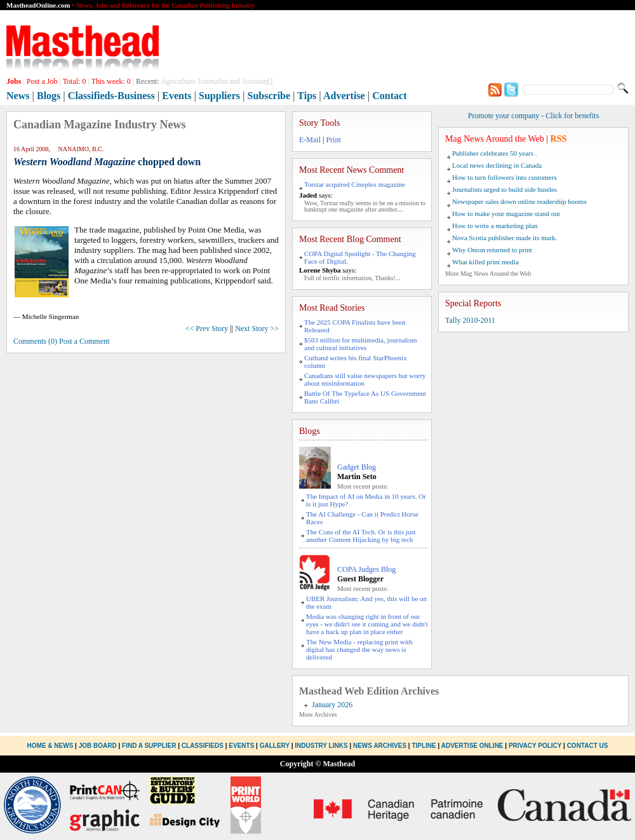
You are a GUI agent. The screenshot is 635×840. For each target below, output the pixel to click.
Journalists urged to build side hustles (505, 189)
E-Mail (310, 140)
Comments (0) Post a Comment (61, 341)
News (18, 96)
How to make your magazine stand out (506, 213)
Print (333, 140)
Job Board (98, 746)
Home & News (51, 746)
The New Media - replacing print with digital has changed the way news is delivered (359, 649)
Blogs (49, 96)
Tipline (424, 746)
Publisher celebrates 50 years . (494, 153)
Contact (389, 96)
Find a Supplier (149, 746)
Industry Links (321, 746)
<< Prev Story (207, 329)
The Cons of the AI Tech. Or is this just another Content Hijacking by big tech (361, 536)
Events (177, 96)
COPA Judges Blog (366, 569)
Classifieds (203, 746)
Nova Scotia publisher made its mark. (505, 238)
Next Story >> (257, 329)
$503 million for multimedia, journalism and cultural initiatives (361, 344)
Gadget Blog (357, 467)
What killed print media (485, 262)
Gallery (275, 746)
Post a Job (42, 81)
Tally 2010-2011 (470, 320)
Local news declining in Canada (497, 165)
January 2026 (332, 705)
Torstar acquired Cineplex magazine (355, 184)
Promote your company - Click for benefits (534, 116)
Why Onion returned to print (492, 250)
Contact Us (588, 746)
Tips (307, 96)
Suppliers (219, 96)
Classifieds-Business (111, 96)
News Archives (380, 746)
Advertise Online (472, 746)
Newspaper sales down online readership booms (519, 201)
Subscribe (269, 96)
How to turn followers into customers (505, 177)
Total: (75, 81)
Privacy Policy (535, 746)
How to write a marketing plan (495, 226)
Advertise (344, 96)
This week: (111, 81)
